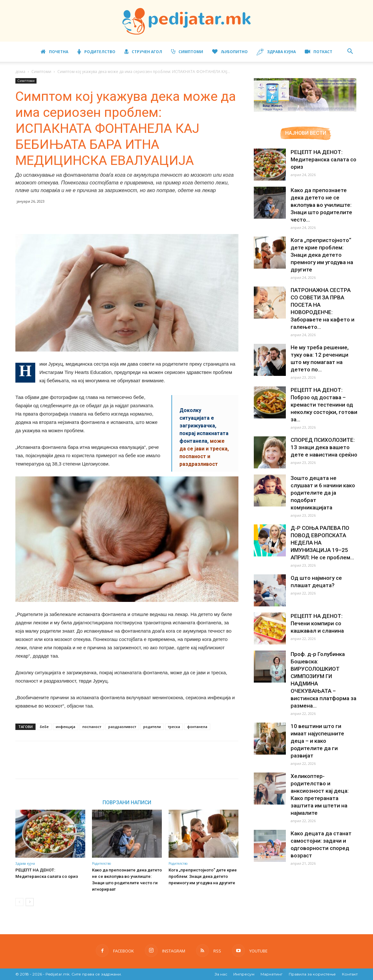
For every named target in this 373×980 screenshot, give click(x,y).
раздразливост (122, 727)
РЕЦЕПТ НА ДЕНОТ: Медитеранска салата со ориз (322, 159)
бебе (44, 727)
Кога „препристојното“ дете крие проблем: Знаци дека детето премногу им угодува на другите (202, 876)
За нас (221, 974)
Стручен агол (143, 52)
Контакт (350, 974)
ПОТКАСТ (319, 52)
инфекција (66, 727)
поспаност (92, 727)
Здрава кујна (276, 52)
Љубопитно (230, 52)
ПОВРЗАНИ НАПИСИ (127, 802)
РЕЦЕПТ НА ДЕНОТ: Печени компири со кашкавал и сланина (316, 589)
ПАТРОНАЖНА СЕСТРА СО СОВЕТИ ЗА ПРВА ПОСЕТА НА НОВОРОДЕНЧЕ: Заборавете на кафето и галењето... (323, 290)
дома (20, 72)
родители (152, 727)
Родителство (96, 52)
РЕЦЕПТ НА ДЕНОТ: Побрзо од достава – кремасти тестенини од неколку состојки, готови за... (322, 378)
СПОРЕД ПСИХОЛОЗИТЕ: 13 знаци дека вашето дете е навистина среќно (322, 421)
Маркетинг (272, 974)
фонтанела (197, 727)
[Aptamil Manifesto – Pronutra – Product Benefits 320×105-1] (305, 110)
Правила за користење (312, 974)
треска (174, 727)
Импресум (244, 974)
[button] (350, 52)
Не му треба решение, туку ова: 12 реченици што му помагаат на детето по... (323, 333)
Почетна (54, 52)
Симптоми (187, 52)
